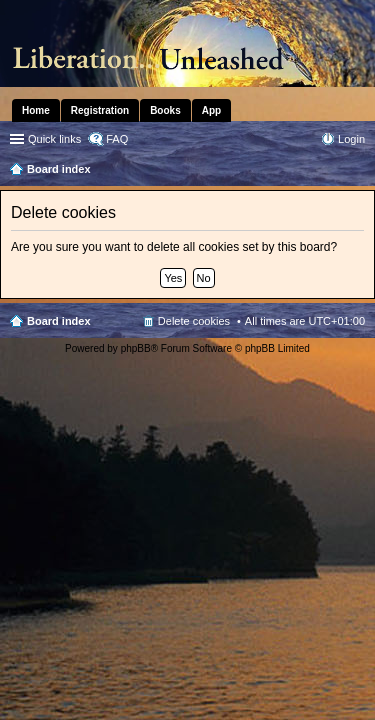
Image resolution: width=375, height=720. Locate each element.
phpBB (136, 348)
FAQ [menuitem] (117, 139)
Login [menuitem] (351, 139)
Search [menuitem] (357, 171)
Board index (59, 321)
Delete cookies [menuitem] (194, 321)
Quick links (54, 139)
